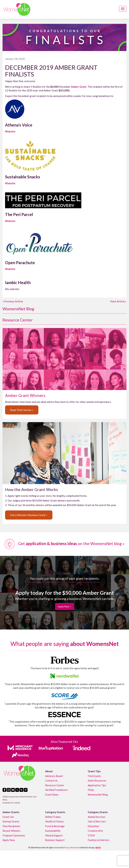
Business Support (55, 840)
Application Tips (97, 785)
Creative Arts (95, 831)
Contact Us (51, 781)
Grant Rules (52, 795)
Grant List (8, 817)
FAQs (91, 790)
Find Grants (94, 776)
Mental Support (54, 835)
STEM (91, 835)
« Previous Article (13, 301)
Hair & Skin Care (97, 821)
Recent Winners (11, 831)
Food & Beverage (55, 826)
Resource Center (18, 320)
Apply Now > (65, 606)
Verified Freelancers (56, 790)
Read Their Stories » (22, 410)
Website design (88, 847)
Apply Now (9, 840)
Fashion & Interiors (99, 840)
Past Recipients (11, 826)
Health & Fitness (54, 821)
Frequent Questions (14, 835)
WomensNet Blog (18, 309)
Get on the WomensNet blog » (64, 543)
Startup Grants (11, 821)
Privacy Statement (72, 847)
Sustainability (53, 831)
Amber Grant (79, 87)
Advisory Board (54, 776)
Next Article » (118, 301)
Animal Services (97, 817)
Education (93, 826)
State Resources (97, 781)
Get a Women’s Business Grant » (29, 515)
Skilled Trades (53, 817)
